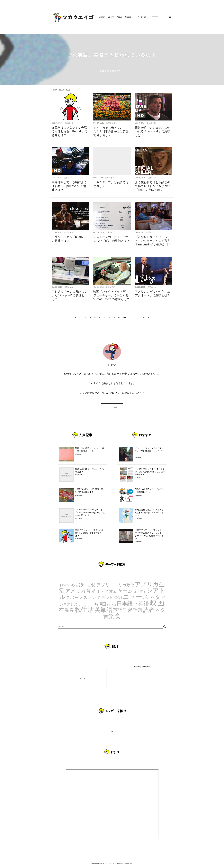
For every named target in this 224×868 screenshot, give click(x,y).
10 (124, 318)
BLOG (62, 90)
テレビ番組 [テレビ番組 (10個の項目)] (112, 597)
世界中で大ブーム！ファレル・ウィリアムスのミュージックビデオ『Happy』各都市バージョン (150, 536)
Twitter (142, 18)
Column (111, 17)
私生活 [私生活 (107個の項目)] (84, 610)
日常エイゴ (111, 123)
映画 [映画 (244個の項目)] (157, 603)
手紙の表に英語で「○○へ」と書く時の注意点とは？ (90, 451)
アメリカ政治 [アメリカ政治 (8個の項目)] (122, 585)
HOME (54, 90)
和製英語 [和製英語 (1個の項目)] (111, 605)
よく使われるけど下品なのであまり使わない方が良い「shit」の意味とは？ (153, 186)
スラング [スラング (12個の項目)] (92, 597)
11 (131, 318)
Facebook (138, 18)
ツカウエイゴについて (112, 71)
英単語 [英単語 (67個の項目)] (104, 610)
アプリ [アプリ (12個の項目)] (103, 585)
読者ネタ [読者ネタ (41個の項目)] (154, 610)
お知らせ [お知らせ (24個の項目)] (86, 585)
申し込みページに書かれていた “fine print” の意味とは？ (69, 295)
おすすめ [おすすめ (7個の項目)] (67, 585)
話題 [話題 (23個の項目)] (138, 610)
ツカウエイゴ (82, 679)
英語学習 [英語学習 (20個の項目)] (123, 610)
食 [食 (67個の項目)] (118, 616)
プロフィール (112, 408)
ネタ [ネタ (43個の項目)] (155, 597)
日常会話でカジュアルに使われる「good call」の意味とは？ (153, 131)
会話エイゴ (69, 123)
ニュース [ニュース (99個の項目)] (136, 597)
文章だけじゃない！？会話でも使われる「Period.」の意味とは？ (70, 131)
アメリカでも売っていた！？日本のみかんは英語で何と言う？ (111, 131)
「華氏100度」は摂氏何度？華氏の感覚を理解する (90, 492)
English (102, 17)
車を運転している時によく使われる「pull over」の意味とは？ (69, 186)
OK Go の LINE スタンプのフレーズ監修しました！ (150, 492)
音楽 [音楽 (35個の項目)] (109, 616)
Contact (128, 17)
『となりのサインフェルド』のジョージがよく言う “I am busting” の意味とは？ (153, 241)
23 (143, 318)
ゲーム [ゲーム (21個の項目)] (125, 591)
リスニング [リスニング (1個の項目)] (84, 605)
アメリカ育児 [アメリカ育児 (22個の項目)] (80, 591)
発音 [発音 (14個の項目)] (69, 610)
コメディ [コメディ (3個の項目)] (140, 591)
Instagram (145, 18)
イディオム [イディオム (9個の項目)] (107, 591)
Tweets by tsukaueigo (142, 666)
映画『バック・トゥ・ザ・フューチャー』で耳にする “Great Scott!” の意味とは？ (111, 295)
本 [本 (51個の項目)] (61, 610)
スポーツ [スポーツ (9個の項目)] (74, 598)
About (119, 17)
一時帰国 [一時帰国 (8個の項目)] (98, 604)
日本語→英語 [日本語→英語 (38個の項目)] (133, 604)
